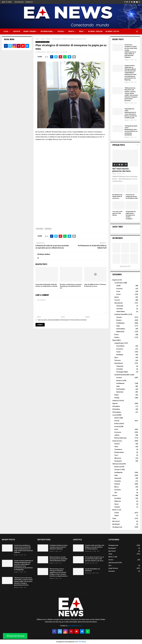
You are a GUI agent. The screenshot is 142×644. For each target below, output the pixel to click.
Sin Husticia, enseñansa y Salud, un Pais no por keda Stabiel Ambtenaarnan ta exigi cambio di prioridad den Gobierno (131, 51)
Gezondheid (120, 346)
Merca (116, 487)
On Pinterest (118, 238)
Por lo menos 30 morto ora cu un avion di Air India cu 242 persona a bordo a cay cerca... (94, 559)
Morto (71, 31)
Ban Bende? (116, 524)
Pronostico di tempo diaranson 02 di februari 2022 (132, 196)
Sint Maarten (120, 323)
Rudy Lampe (40, 229)
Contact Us (29, 2)
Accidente (118, 498)
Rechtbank (120, 355)
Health (118, 286)
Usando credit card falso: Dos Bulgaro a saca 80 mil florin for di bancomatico (95, 547)
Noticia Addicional (120, 438)
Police (116, 335)
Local (6, 31)
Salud (116, 418)
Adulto (117, 516)
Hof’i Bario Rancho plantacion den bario (122, 170)
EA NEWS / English (95, 31)
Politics (117, 337)
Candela (117, 507)
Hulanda (117, 484)
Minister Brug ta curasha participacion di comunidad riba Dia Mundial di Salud (58, 559)
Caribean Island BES (121, 314)
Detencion (118, 501)
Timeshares (118, 449)
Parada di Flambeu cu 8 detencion (92, 570)
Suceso (61, 31)
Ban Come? (116, 521)
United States (121, 312)
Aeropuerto (118, 461)
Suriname (118, 490)
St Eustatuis (116, 406)
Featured (43, 42)
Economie (120, 349)
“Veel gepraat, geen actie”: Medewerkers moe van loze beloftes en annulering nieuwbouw (131, 130)
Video (81, 31)
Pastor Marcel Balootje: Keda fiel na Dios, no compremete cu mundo (46, 285)
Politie (116, 395)
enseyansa (48, 229)
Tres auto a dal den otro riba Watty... (117, 213)
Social (118, 294)
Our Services (19, 2)
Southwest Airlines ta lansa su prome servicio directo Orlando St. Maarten (59, 547)
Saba (118, 326)
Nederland (120, 392)
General (117, 444)
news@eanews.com (75, 626)
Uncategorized (117, 527)
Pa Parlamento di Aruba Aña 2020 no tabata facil (92, 247)
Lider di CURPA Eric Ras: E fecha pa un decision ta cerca (95, 285)
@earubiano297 (125, 266)
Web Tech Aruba (80, 642)
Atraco (117, 504)
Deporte (17, 31)
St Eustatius (116, 409)
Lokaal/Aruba (119, 343)
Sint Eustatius (121, 329)
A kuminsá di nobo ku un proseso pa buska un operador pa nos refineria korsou (52, 247)
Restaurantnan (119, 452)
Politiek (117, 398)
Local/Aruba (118, 283)
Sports (117, 297)
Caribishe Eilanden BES (122, 375)
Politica (38, 42)
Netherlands (120, 332)
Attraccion (118, 458)
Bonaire (119, 320)
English (115, 280)
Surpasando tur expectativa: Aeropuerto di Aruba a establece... (131, 215)
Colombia (120, 309)
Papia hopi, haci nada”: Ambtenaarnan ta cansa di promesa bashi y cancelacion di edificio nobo (131, 113)
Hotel (116, 447)
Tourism (117, 300)
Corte (116, 429)
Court (118, 291)
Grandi (117, 513)
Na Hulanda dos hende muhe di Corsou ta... (117, 196)
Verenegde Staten (122, 372)
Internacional (47, 31)
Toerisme (117, 360)
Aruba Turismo (30, 31)
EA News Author (41, 52)
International (118, 303)
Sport (116, 357)
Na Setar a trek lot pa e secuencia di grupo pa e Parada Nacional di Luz (71, 286)
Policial (117, 421)
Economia (118, 432)
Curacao (119, 317)
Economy (119, 289)
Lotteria (117, 435)
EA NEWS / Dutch (112, 31)
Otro (116, 493)
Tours (116, 455)
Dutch (114, 340)
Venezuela (120, 306)
